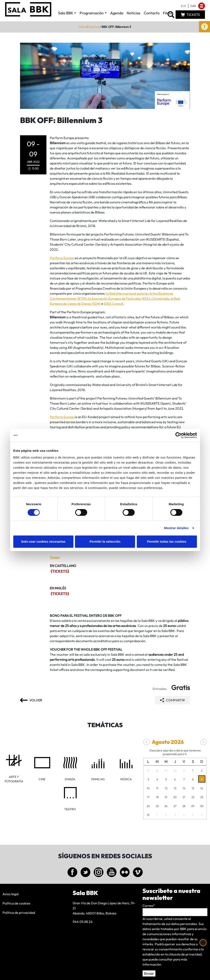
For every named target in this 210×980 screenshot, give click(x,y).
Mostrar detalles (176, 528)
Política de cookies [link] (16, 903)
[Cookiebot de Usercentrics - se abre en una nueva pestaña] (178, 435)
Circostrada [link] (160, 298)
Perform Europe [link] (62, 258)
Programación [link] (92, 13)
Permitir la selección (105, 541)
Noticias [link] (133, 13)
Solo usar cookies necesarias (43, 541)
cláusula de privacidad (185, 954)
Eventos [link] (94, 27)
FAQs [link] (168, 13)
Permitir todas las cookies (167, 541)
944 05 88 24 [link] (83, 922)
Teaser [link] (55, 557)
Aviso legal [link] (11, 894)
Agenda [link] (117, 13)
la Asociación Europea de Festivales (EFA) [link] (119, 298)
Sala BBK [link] (66, 13)
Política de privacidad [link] (19, 913)
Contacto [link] (152, 13)
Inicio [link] (82, 27)
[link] (205, 27)
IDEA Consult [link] (114, 304)
